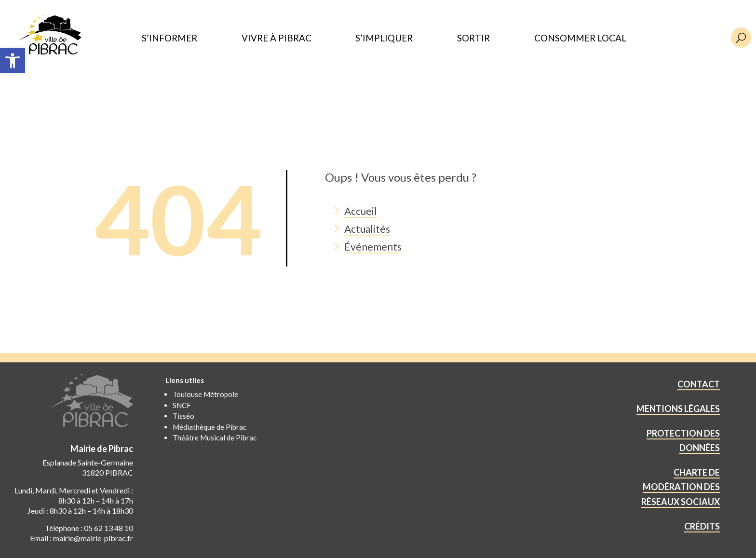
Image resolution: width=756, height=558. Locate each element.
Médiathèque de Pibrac (209, 427)
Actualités (367, 229)
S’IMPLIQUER (384, 38)
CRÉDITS (702, 526)
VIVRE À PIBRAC (277, 38)
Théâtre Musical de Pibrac (215, 438)
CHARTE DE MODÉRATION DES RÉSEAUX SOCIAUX (681, 487)
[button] (13, 61)
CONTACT (699, 384)
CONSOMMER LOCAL (580, 38)
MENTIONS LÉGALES (678, 409)
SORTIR (473, 38)
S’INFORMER (169, 38)
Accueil (361, 211)
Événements (373, 246)
